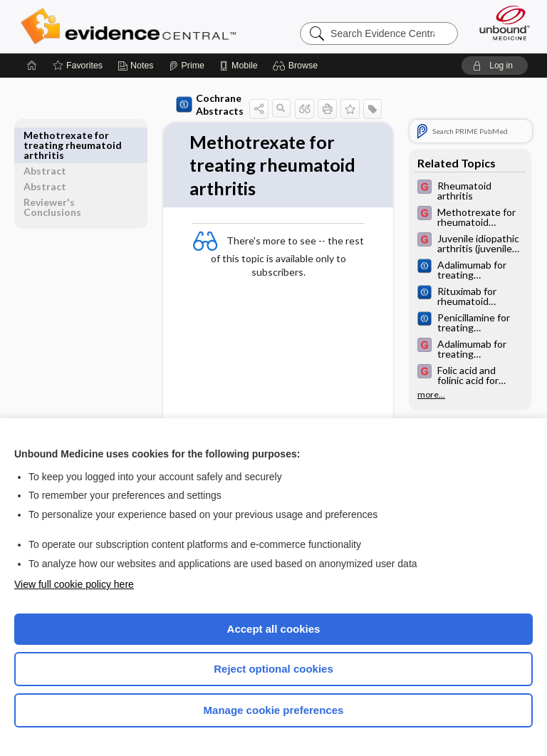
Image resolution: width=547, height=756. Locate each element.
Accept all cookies (274, 629)
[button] (297, 66)
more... (431, 395)
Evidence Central (131, 26)
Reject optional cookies (273, 669)
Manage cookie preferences (274, 710)
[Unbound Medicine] (500, 23)
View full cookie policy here (74, 584)
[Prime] (187, 66)
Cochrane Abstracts (183, 104)
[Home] (32, 66)
